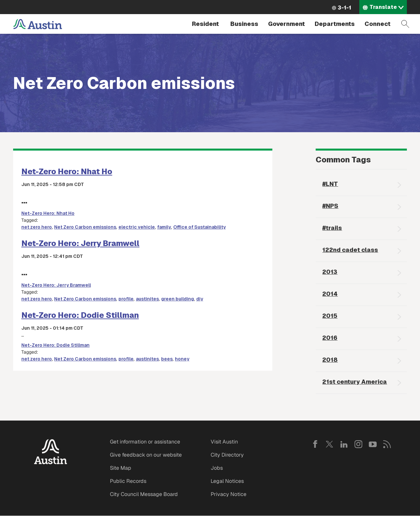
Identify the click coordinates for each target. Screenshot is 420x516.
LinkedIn (344, 444)
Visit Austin (224, 442)
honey (182, 359)
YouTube (373, 444)
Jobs (217, 468)
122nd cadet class (350, 250)
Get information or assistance (145, 442)
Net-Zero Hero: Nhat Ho (67, 171)
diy (200, 299)
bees (167, 359)
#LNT (330, 184)
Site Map (121, 468)
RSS (387, 444)
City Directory (227, 455)
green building (178, 299)
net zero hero (37, 227)
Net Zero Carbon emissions (85, 227)
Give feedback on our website (146, 455)
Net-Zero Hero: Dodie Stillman (80, 315)
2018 (330, 360)
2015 (330, 316)
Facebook (315, 444)
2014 (330, 294)
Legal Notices (227, 481)
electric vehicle (137, 227)
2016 (330, 338)
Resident (205, 24)
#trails (332, 228)
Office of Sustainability (199, 227)
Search (405, 24)
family (164, 227)
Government (286, 24)
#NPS (330, 206)
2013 (330, 272)
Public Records (128, 481)
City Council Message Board (144, 494)
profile (126, 299)
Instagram (358, 444)
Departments (335, 24)
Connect (378, 24)
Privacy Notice (229, 494)
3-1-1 (344, 8)
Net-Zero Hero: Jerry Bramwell (80, 243)
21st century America (355, 382)
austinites (147, 299)
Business (244, 24)
